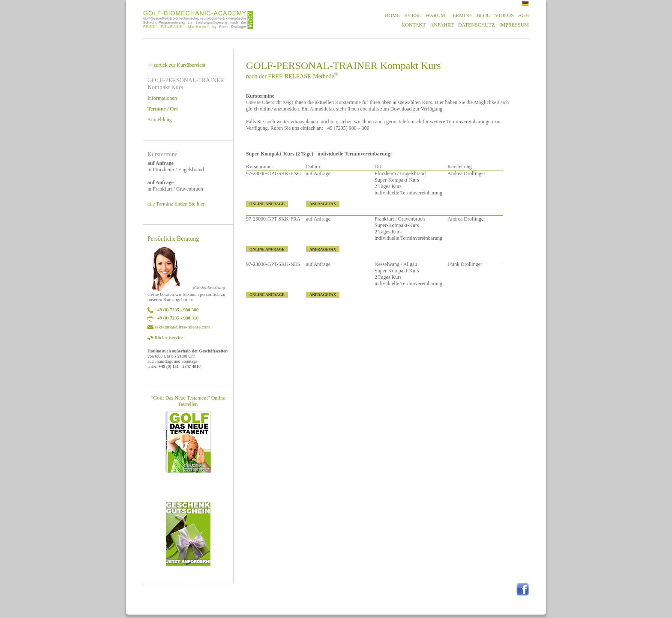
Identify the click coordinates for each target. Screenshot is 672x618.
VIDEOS (504, 15)
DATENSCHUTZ (477, 25)
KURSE (412, 15)
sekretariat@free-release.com (182, 327)
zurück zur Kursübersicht (177, 65)
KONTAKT (414, 25)
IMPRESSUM (514, 25)
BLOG (484, 15)
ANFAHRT (442, 25)
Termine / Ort (163, 109)
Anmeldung (160, 119)
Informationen (162, 98)
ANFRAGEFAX (323, 204)
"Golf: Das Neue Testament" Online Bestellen (188, 401)
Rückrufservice (169, 337)
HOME (392, 15)
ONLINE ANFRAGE (267, 204)
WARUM (435, 15)
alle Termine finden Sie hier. (177, 204)
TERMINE (461, 15)
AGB (523, 15)
